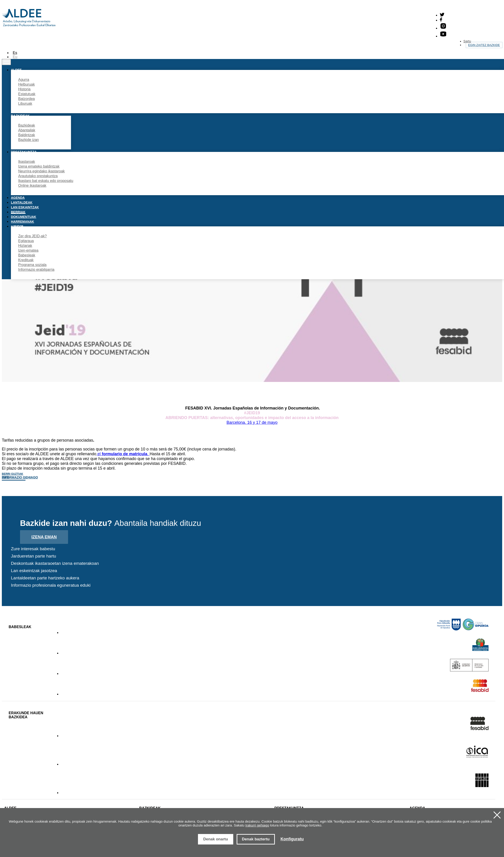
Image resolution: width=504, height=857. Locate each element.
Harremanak (23, 222)
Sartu (467, 41)
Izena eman (44, 537)
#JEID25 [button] (17, 226)
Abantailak (27, 130)
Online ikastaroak (32, 185)
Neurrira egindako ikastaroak (42, 171)
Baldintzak (27, 135)
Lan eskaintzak (25, 207)
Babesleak (27, 255)
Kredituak (26, 260)
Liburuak (25, 104)
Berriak (18, 212)
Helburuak (27, 84)
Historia (24, 89)
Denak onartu (216, 839)
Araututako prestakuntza (38, 176)
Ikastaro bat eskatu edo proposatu (46, 181)
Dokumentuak (24, 217)
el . (123, 454)
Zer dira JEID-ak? (32, 236)
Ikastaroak (27, 162)
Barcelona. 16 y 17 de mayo (252, 422)
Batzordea (27, 99)
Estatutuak (27, 94)
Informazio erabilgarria (36, 270)
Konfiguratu (292, 839)
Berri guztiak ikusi (13, 476)
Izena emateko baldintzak (39, 166)
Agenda (18, 198)
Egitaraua (26, 241)
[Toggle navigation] (6, 62)
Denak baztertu (256, 839)
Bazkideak (27, 125)
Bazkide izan (29, 140)
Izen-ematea (28, 250)
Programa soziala (32, 265)
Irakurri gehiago (257, 825)
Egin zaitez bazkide (484, 45)
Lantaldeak (22, 202)
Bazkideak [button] (20, 116)
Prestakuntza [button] (24, 152)
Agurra (24, 80)
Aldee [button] (16, 70)
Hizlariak (25, 246)
